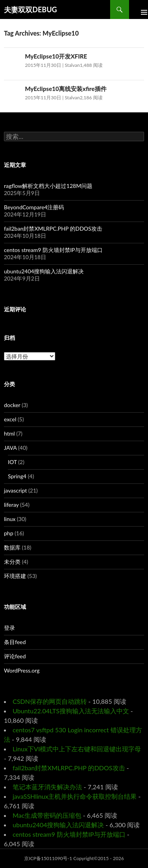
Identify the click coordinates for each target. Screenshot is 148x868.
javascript (15, 490)
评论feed (15, 656)
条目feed (15, 642)
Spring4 (17, 476)
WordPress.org (22, 670)
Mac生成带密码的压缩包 (47, 815)
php (9, 533)
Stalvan (72, 65)
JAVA (10, 448)
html (9, 433)
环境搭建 (15, 576)
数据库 (12, 547)
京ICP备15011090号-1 (48, 858)
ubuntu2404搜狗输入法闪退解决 (44, 271)
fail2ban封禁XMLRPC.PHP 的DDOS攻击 (53, 228)
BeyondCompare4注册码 (34, 207)
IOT (12, 462)
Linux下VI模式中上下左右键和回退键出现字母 (77, 749)
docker (12, 405)
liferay (11, 505)
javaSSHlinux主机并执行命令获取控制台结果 (75, 796)
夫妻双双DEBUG (30, 9)
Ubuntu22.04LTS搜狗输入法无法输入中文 (71, 711)
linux (10, 519)
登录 (9, 628)
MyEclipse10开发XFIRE (56, 56)
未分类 (12, 562)
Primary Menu (139, 9)
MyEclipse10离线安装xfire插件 (66, 89)
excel (10, 419)
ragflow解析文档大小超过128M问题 (48, 186)
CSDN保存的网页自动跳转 (50, 701)
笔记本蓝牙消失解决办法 (47, 787)
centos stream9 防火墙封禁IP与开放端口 (53, 250)
